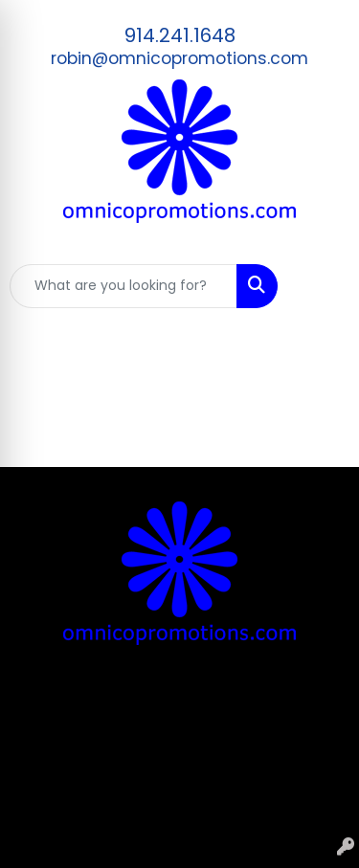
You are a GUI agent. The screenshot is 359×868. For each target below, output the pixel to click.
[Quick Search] (123, 286)
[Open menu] (321, 286)
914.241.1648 (180, 35)
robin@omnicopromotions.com (179, 58)
